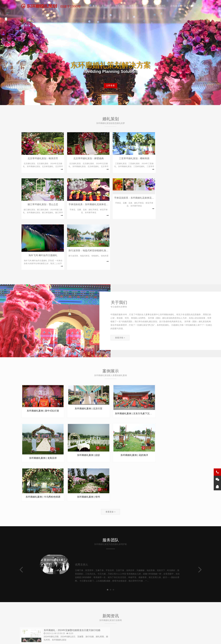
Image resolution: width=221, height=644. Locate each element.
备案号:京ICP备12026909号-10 (82, 639)
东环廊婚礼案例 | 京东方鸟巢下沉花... (134, 367)
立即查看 (110, 86)
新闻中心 (147, 6)
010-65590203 (39, 600)
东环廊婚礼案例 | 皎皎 (43, 415)
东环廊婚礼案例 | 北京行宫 (88, 362)
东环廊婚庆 (52, 621)
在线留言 (175, 6)
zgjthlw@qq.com (104, 606)
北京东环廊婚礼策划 (46, 639)
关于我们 (106, 6)
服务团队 (161, 6)
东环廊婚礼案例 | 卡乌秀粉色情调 (133, 412)
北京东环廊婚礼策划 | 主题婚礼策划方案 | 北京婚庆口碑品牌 (53, 6)
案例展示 (134, 6)
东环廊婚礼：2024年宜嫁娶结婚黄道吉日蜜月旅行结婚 (74, 548)
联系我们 (189, 6)
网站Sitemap (62, 639)
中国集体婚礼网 (66, 621)
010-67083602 (80, 606)
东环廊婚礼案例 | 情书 (179, 413)
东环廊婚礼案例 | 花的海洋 (88, 415)
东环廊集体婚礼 (37, 621)
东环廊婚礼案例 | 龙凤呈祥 (179, 373)
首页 (95, 6)
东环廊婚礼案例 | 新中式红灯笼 (43, 364)
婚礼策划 (120, 6)
